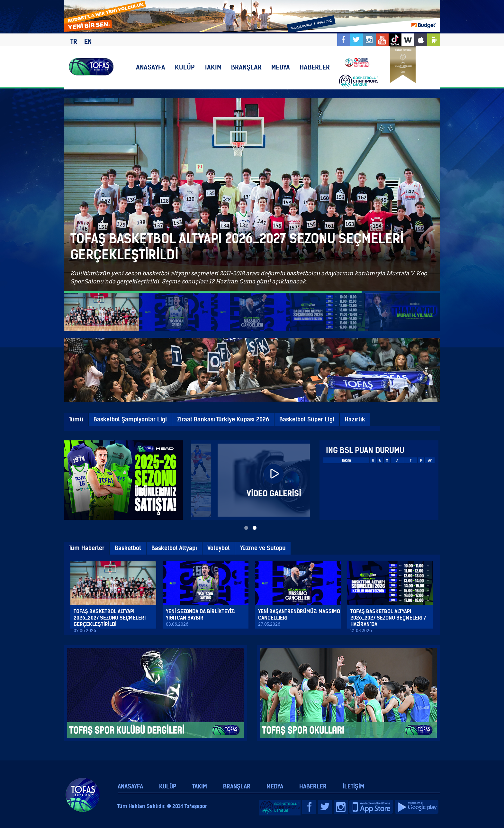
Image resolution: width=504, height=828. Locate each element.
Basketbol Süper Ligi (307, 419)
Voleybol (219, 548)
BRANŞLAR (246, 67)
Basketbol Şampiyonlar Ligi (130, 419)
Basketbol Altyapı (174, 548)
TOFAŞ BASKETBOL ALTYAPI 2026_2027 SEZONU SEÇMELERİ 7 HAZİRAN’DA (388, 618)
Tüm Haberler (87, 548)
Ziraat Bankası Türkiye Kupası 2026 (223, 419)
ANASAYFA (151, 67)
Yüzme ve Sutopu (263, 548)
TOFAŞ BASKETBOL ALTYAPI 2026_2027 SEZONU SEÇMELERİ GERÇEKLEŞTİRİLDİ (110, 618)
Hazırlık (355, 419)
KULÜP (185, 67)
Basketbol (128, 548)
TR (74, 41)
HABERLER (315, 67)
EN (88, 41)
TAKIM (213, 67)
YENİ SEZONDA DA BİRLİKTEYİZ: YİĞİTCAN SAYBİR (200, 614)
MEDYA (281, 67)
